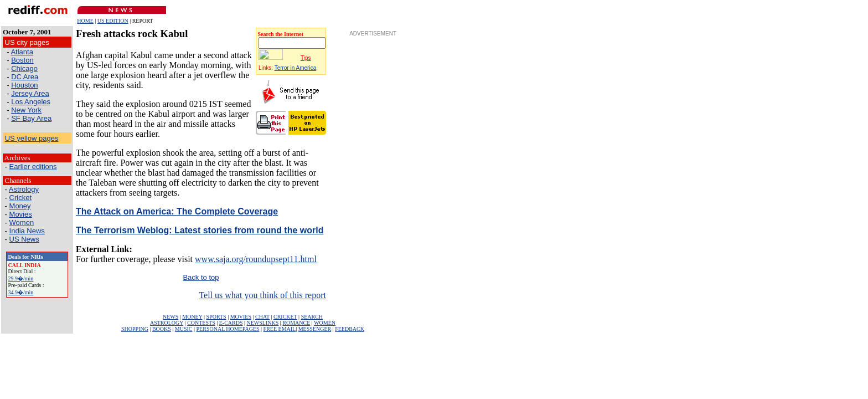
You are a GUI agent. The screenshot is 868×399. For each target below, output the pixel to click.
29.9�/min (21, 278)
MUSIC (184, 329)
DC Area (25, 77)
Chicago (24, 68)
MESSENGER (315, 329)
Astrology (24, 189)
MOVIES (241, 317)
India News (27, 231)
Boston (22, 60)
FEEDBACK (350, 329)
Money (20, 206)
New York (26, 110)
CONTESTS (201, 323)
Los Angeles (31, 102)
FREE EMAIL (280, 329)
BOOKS (162, 329)
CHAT (262, 317)
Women (22, 222)
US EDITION (113, 21)
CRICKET (285, 317)
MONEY (192, 317)
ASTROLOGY (167, 323)
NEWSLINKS (263, 323)
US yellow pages (32, 138)
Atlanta (22, 52)
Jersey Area (30, 93)
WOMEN (325, 323)
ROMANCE (296, 323)
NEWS (170, 317)
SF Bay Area (31, 118)
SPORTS (216, 317)
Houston (24, 85)
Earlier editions (33, 167)
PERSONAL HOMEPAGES (228, 329)
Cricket (20, 198)
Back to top (201, 277)
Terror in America (296, 68)
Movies (21, 214)
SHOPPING (135, 329)
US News (24, 239)
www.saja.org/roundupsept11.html (256, 259)
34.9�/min (21, 292)
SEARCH (312, 317)
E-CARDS (231, 323)
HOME (85, 21)
